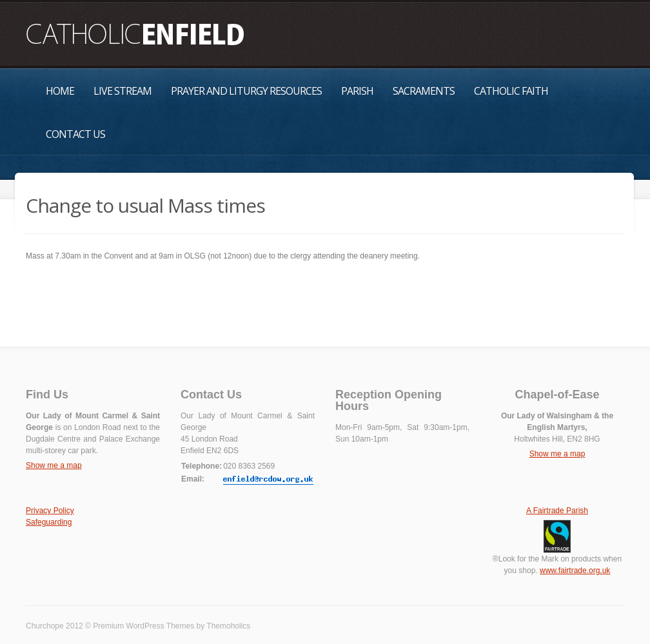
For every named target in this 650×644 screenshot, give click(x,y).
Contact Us (75, 134)
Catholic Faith (511, 91)
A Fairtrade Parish (557, 511)
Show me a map (54, 465)
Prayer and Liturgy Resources (246, 91)
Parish (357, 91)
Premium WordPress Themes (143, 626)
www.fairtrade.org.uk (575, 571)
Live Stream (123, 91)
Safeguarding (49, 522)
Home (60, 91)
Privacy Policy (50, 511)
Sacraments (424, 91)
